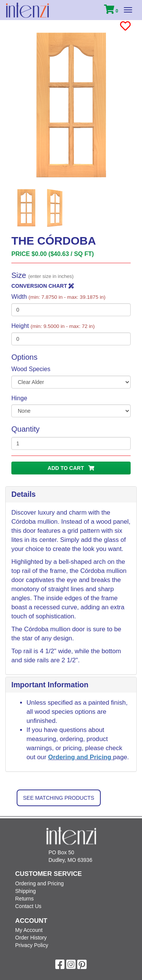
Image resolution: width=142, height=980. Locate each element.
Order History (31, 938)
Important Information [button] (50, 685)
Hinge (19, 398)
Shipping (26, 891)
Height (53, 326)
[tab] (71, 495)
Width (59, 297)
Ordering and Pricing (81, 757)
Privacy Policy (32, 945)
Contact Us (28, 906)
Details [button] (23, 494)
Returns (24, 899)
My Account (29, 930)
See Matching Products (59, 798)
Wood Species (31, 369)
